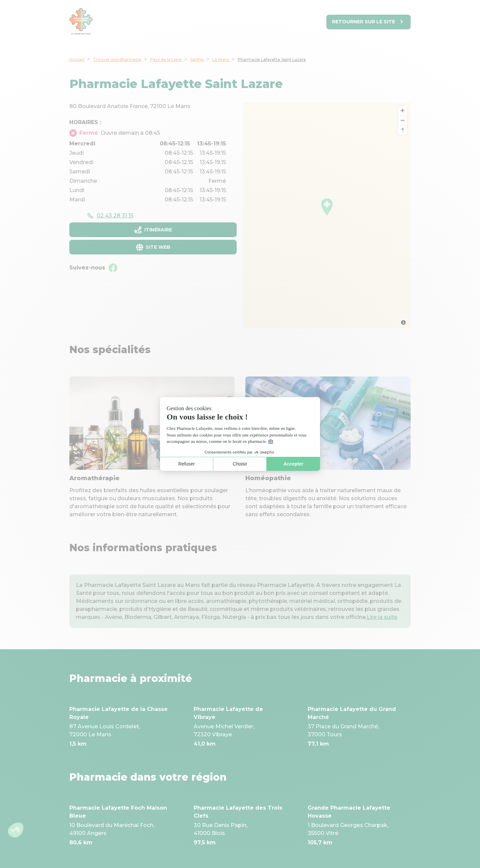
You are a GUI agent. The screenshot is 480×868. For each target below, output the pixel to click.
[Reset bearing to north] (402, 130)
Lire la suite (382, 617)
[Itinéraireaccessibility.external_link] (153, 230)
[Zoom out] (402, 120)
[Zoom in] (402, 111)
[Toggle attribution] (403, 322)
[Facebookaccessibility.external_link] (113, 268)
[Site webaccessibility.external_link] (153, 247)
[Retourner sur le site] (368, 22)
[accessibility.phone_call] (110, 216)
